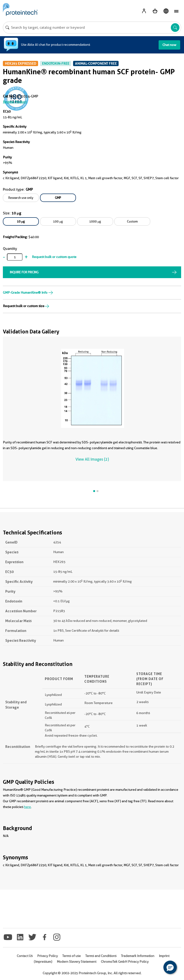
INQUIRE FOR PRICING (24, 272)
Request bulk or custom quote (54, 257)
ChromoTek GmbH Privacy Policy (125, 962)
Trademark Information (138, 956)
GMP (58, 198)
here (27, 807)
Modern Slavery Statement (77, 962)
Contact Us (25, 956)
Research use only (21, 198)
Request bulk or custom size (26, 306)
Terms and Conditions (101, 956)
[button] (170, 967)
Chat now (169, 45)
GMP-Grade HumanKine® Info (28, 292)
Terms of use (72, 956)
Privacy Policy (47, 956)
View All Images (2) (92, 459)
